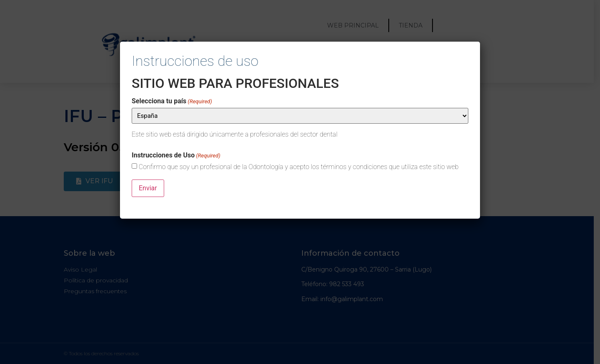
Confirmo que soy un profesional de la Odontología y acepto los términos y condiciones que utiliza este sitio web (299, 167)
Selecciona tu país (172, 101)
